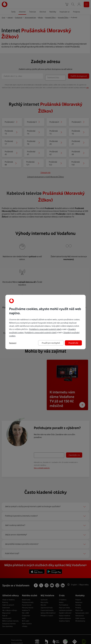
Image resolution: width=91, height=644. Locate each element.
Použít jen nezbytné (51, 343)
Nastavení (13, 343)
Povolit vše (73, 343)
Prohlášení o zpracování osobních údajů (45, 329)
